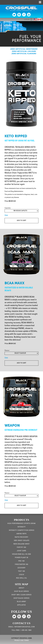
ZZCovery (21, 568)
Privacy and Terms (22, 641)
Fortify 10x (21, 547)
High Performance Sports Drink (22, 524)
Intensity (21, 527)
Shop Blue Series (21, 591)
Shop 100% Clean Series (21, 595)
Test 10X (22, 571)
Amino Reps (21, 534)
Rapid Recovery (21, 537)
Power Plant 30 (21, 558)
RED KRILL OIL (22, 578)
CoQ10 (21, 575)
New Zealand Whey (21, 544)
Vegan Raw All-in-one (21, 554)
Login (27, 19)
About (22, 588)
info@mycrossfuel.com (24, 627)
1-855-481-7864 (26, 630)
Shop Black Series (21, 598)
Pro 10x (21, 561)
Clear (6, 215)
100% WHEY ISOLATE (22, 541)
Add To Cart (21, 221)
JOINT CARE (21, 551)
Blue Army (21, 602)
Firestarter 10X (22, 565)
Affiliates (21, 605)
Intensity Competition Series (22, 530)
